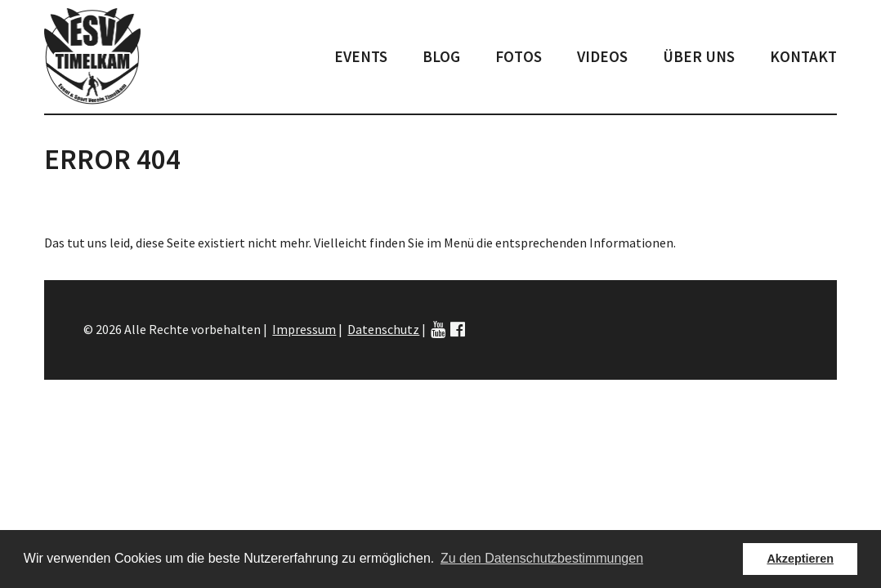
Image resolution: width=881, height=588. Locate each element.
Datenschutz (383, 329)
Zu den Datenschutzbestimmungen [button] (542, 558)
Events (361, 56)
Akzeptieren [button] (800, 559)
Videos (602, 56)
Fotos (519, 56)
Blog (441, 56)
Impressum (304, 329)
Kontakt (803, 56)
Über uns (699, 56)
